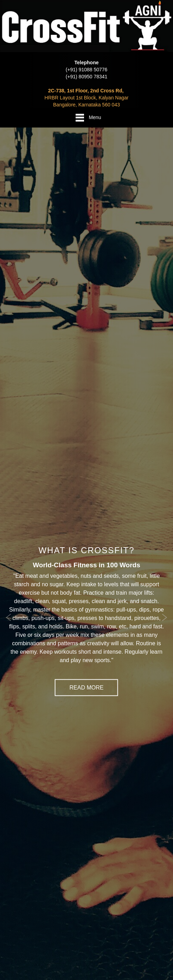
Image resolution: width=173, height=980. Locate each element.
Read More (87, 687)
